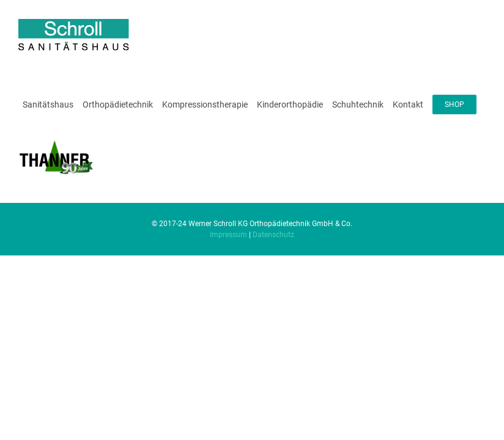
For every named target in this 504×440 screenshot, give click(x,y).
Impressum (228, 235)
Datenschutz (273, 235)
